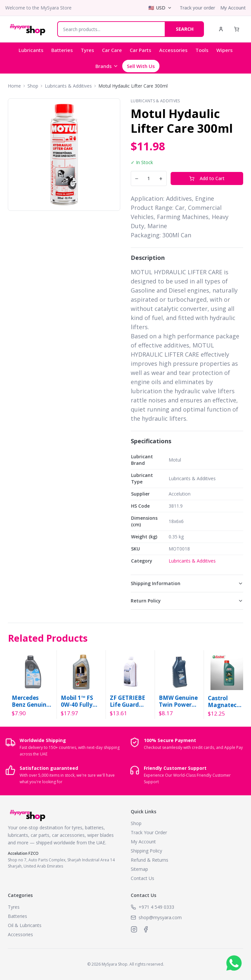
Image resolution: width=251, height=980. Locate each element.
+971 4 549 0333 (156, 907)
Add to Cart (207, 178)
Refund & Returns (150, 860)
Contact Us (142, 878)
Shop (33, 86)
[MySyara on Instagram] (134, 929)
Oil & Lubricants (25, 925)
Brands (107, 66)
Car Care (112, 50)
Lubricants (31, 50)
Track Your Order (149, 832)
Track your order (197, 8)
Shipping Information (187, 583)
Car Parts (141, 50)
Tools (202, 50)
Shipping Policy (146, 851)
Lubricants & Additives (68, 86)
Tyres (87, 50)
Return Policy (187, 601)
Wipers (225, 50)
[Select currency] (160, 8)
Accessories (173, 50)
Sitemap (139, 869)
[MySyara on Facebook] (146, 929)
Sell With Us (141, 66)
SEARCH (185, 29)
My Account (233, 8)
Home (14, 86)
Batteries (62, 50)
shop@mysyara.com (160, 917)
